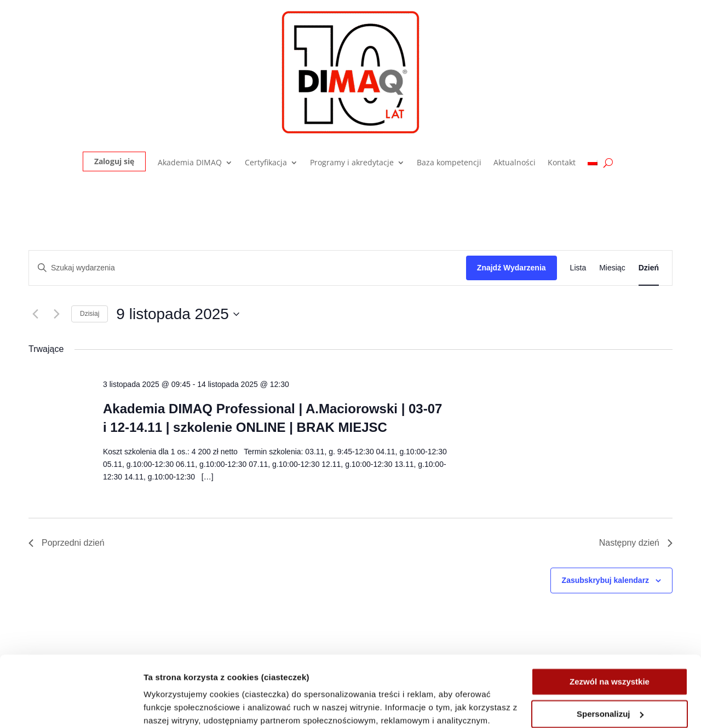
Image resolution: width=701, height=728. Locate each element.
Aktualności (515, 163)
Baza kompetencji (449, 163)
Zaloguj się (114, 161)
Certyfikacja (266, 163)
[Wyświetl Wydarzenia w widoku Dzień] (649, 268)
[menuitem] (593, 165)
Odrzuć (610, 675)
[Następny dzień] (56, 314)
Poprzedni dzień (67, 543)
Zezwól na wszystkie (610, 611)
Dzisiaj (90, 314)
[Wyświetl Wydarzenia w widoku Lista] (578, 268)
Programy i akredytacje (352, 163)
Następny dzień (636, 543)
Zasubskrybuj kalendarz (606, 580)
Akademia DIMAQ (190, 163)
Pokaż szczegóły (176, 706)
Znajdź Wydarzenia (512, 268)
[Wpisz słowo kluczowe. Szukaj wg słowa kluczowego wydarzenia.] (248, 268)
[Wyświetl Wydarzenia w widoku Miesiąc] (612, 268)
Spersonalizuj (610, 643)
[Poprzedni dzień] (35, 314)
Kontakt (562, 163)
